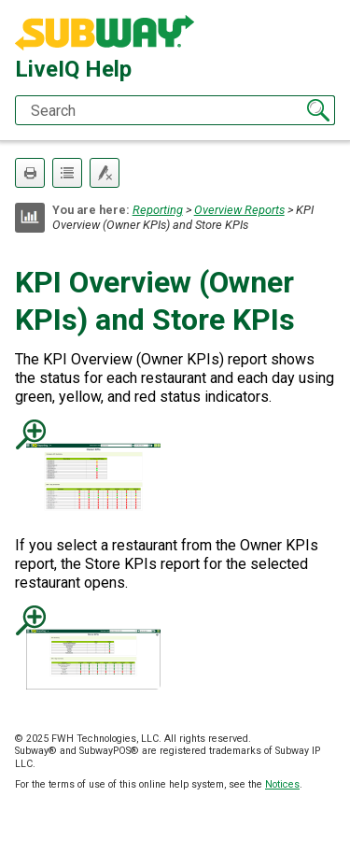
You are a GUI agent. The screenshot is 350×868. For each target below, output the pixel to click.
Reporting (158, 210)
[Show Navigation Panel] (325, 34)
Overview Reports (239, 210)
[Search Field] (175, 110)
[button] (318, 110)
